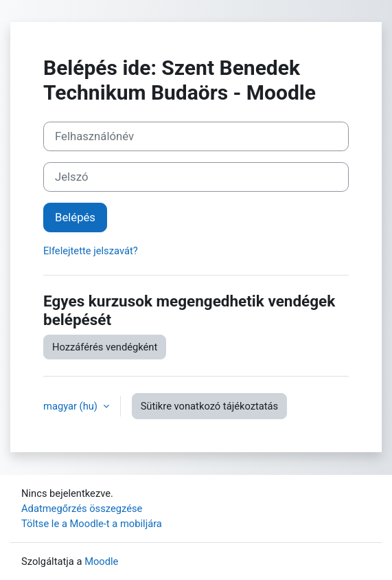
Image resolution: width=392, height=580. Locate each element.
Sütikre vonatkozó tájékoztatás (210, 406)
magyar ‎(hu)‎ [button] (72, 406)
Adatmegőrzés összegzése (82, 509)
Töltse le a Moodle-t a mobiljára (92, 524)
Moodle (101, 561)
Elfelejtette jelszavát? (91, 251)
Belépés (75, 217)
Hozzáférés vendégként (105, 347)
